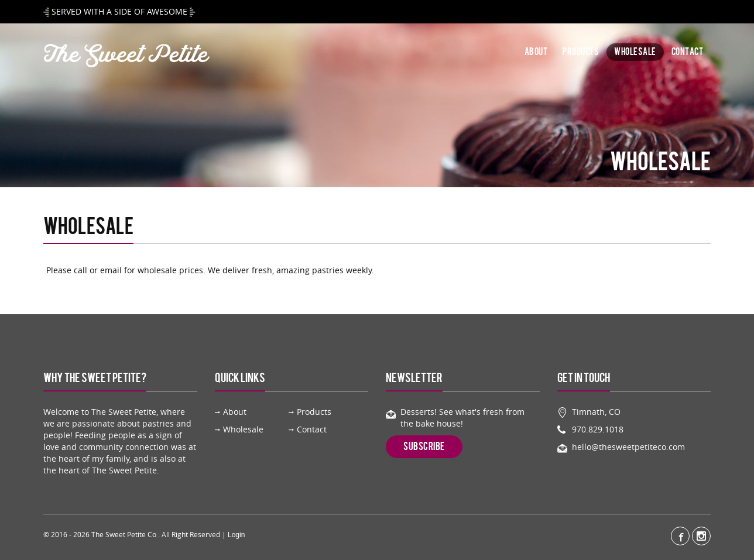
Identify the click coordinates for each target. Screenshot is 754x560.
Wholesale (635, 52)
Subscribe (424, 446)
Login (236, 535)
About (536, 52)
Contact (688, 52)
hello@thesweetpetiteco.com (628, 447)
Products (581, 52)
